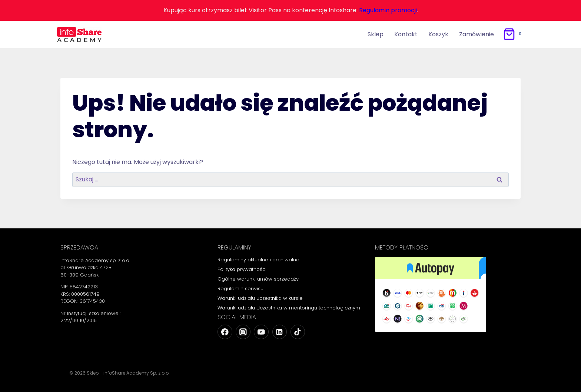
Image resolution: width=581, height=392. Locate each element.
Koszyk (438, 34)
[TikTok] (298, 332)
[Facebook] (225, 332)
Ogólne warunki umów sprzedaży (258, 279)
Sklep (376, 34)
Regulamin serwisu (240, 289)
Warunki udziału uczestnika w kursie (260, 298)
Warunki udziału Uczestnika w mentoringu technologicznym (289, 308)
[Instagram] (243, 332)
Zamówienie (477, 34)
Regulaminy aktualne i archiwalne (258, 260)
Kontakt (406, 34)
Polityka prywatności (242, 269)
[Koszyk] (513, 34)
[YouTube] (261, 332)
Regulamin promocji (388, 10)
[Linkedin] (280, 332)
